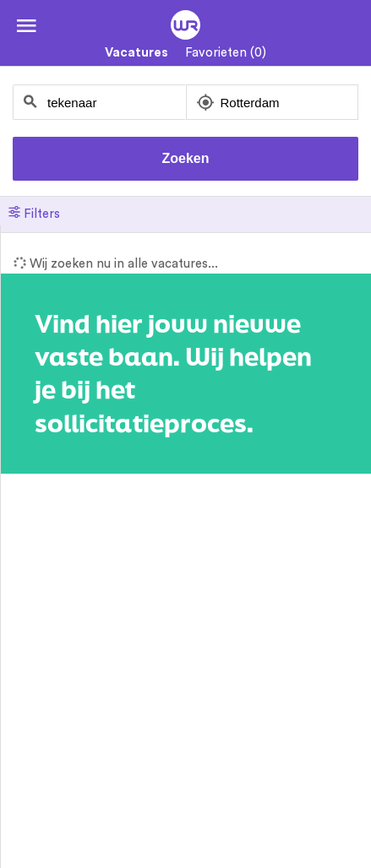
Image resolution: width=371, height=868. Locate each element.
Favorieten (226, 53)
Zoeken (185, 158)
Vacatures (136, 53)
